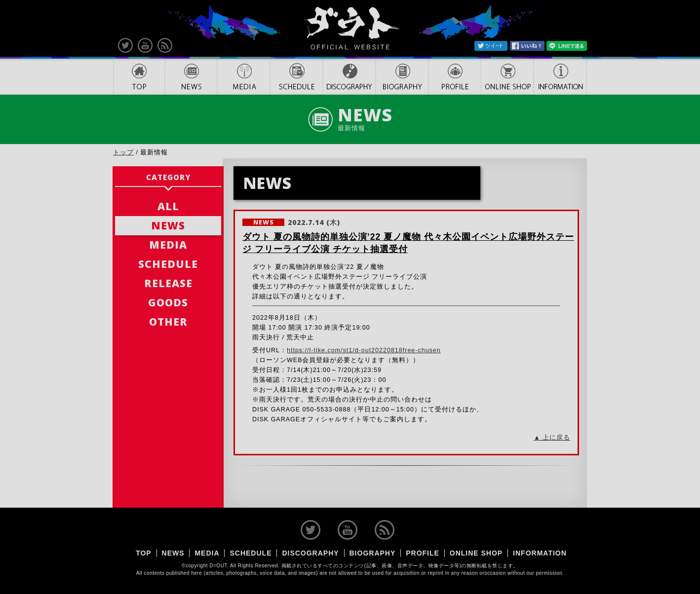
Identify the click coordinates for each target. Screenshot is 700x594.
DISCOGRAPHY (349, 77)
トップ (123, 152)
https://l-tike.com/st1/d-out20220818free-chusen (364, 350)
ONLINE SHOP (507, 77)
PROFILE (455, 77)
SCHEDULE (296, 77)
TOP (139, 77)
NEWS (191, 77)
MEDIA (244, 77)
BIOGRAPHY (402, 77)
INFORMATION (560, 77)
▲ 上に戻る (552, 438)
